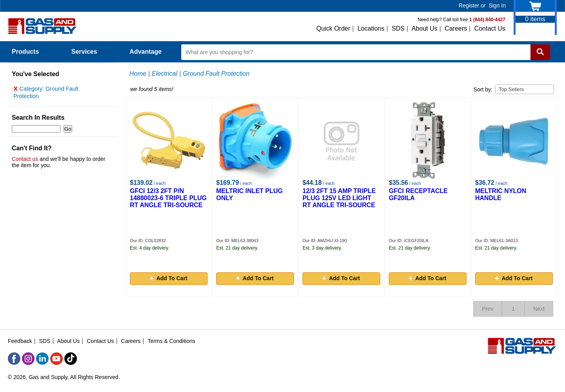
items (535, 19)
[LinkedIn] (42, 359)
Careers (456, 28)
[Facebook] (14, 359)
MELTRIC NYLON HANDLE (501, 194)
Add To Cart (169, 278)
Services (89, 52)
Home (138, 74)
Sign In (497, 5)
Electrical (165, 74)
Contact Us (490, 28)
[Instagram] (28, 359)
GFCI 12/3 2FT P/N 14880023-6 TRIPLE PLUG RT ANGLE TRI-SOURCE (168, 198)
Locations (371, 28)
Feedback (20, 341)
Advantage (146, 52)
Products (30, 52)
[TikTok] (71, 359)
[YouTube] (56, 359)
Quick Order (333, 28)
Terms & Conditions (171, 341)
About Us (425, 28)
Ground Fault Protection (216, 74)
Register (469, 5)
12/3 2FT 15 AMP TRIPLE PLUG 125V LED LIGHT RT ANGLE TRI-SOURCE (339, 198)
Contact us (25, 161)
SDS (398, 28)
